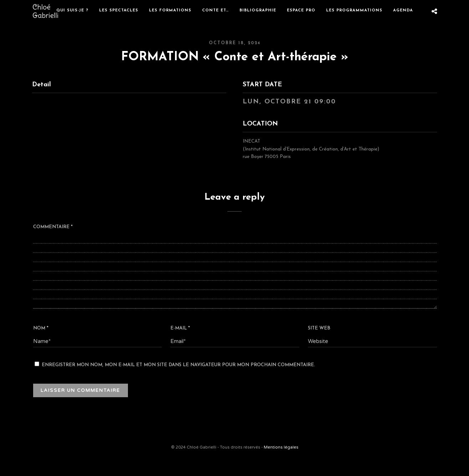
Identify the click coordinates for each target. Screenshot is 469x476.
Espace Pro (301, 11)
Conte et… (215, 11)
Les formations (170, 11)
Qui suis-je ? (72, 11)
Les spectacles (119, 11)
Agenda (403, 11)
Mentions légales (281, 447)
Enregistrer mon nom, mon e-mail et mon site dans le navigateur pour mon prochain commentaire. (178, 365)
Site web (319, 328)
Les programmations (354, 11)
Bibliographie (258, 11)
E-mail (180, 328)
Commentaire (53, 227)
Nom (41, 328)
